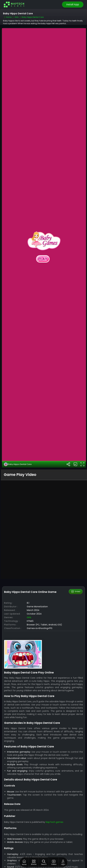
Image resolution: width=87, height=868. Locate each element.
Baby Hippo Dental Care (18, 442)
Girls (29, 595)
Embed (76, 569)
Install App (73, 4)
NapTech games (54, 800)
